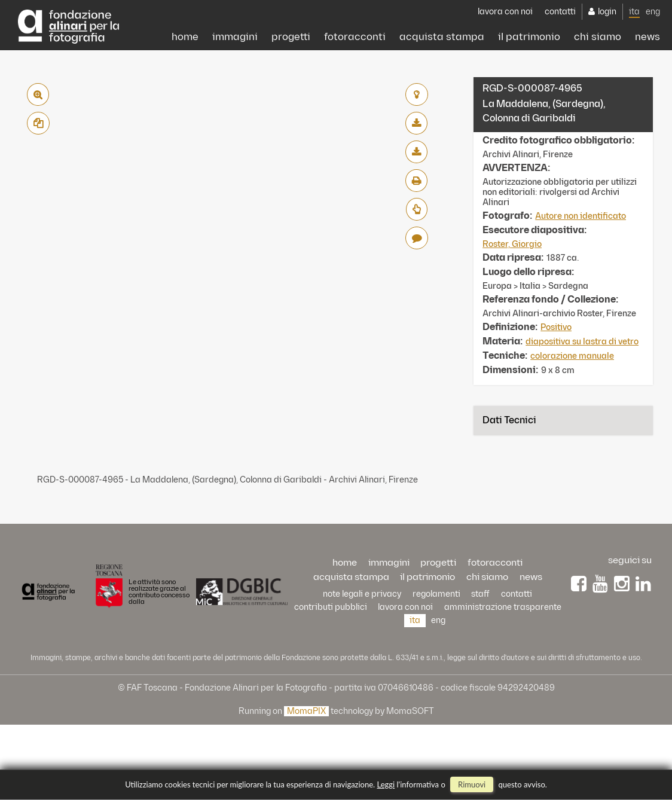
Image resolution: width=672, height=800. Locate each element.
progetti (221, 83)
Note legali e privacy (362, 594)
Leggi (386, 784)
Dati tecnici (509, 421)
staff (480, 594)
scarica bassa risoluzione (416, 123)
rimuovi (472, 784)
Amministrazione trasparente (503, 607)
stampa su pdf (416, 181)
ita (634, 55)
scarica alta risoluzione (416, 152)
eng (653, 55)
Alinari (68, 22)
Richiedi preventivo (417, 209)
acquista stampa (398, 83)
